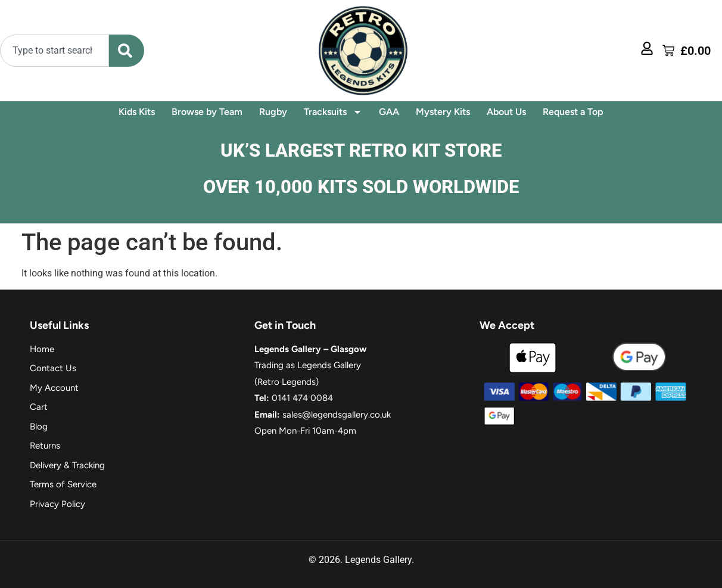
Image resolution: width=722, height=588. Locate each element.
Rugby (273, 112)
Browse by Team (207, 112)
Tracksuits (333, 112)
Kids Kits (137, 112)
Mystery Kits (443, 112)
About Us (506, 112)
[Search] (127, 51)
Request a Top (573, 112)
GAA (389, 112)
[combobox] (55, 51)
